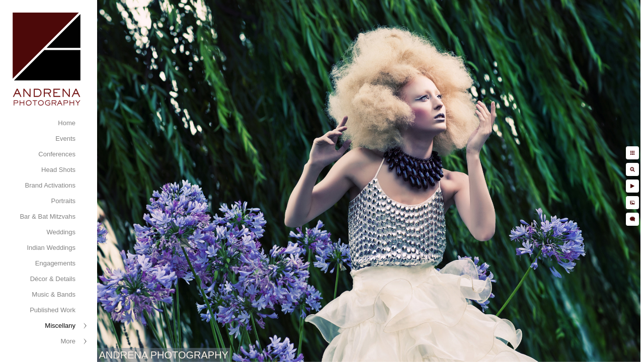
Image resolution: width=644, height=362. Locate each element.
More (68, 341)
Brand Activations (50, 185)
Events (65, 139)
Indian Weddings (51, 248)
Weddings (61, 232)
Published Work (53, 310)
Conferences (57, 154)
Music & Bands (54, 294)
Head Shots (58, 170)
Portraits (63, 201)
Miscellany (60, 326)
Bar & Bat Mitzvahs (48, 216)
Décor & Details (53, 279)
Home (67, 123)
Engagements (55, 263)
